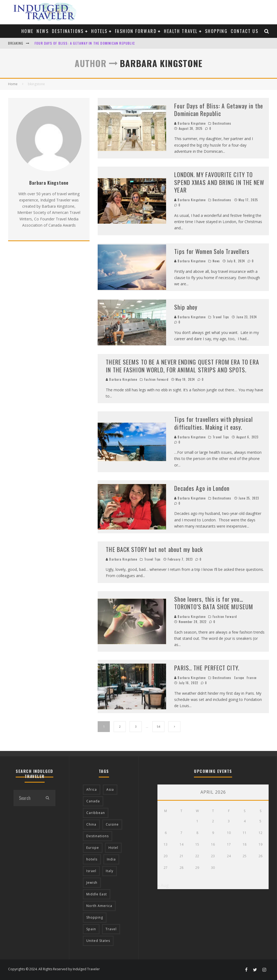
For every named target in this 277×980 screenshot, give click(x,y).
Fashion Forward (136, 31)
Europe (239, 678)
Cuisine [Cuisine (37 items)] (112, 824)
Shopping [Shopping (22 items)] (95, 917)
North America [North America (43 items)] (99, 906)
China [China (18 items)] (91, 824)
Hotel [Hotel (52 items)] (113, 848)
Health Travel (181, 31)
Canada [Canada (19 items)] (93, 801)
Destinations (68, 31)
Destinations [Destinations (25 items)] (98, 836)
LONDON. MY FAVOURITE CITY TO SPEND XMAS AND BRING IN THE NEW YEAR (219, 182)
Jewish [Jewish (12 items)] (92, 883)
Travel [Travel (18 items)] (111, 929)
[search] (47, 798)
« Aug (163, 885)
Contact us (245, 31)
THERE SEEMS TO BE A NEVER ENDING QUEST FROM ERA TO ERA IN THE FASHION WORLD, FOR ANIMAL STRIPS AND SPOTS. (182, 366)
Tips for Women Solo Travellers (212, 251)
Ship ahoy (186, 307)
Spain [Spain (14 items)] (91, 929)
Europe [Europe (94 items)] (93, 848)
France (252, 678)
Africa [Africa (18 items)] (92, 789)
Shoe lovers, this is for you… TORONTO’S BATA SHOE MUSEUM (214, 603)
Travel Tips (221, 317)
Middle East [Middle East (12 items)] (97, 894)
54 (159, 727)
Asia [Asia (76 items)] (110, 789)
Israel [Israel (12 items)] (91, 871)
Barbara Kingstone (190, 123)
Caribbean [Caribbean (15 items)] (96, 813)
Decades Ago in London (202, 488)
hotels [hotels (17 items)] (92, 859)
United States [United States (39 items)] (98, 941)
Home (27, 31)
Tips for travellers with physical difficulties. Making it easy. (213, 423)
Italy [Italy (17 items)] (110, 871)
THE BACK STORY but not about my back (154, 549)
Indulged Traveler (86, 969)
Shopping (216, 31)
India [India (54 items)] (111, 859)
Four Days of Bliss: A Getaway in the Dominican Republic (85, 43)
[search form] (26, 798)
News (43, 31)
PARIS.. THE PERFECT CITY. (207, 668)
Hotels (99, 31)
